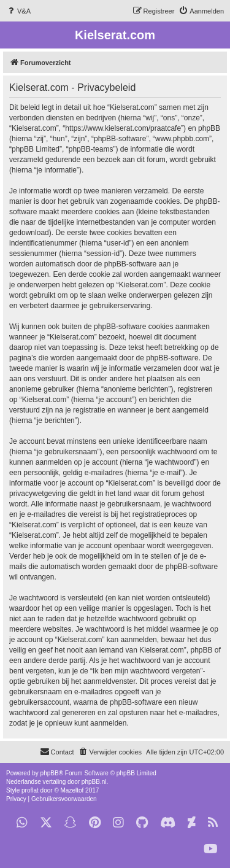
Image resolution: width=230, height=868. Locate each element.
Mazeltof (72, 790)
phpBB (50, 773)
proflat (30, 790)
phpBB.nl (94, 782)
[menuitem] (18, 11)
